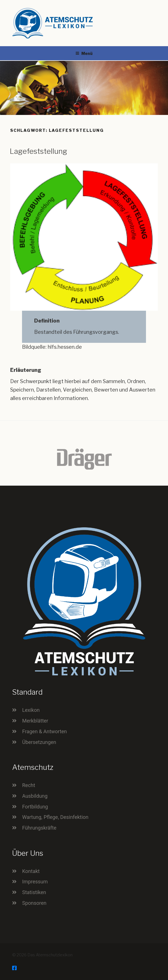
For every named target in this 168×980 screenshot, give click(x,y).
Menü (84, 53)
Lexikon (31, 710)
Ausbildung (35, 796)
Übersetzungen (39, 742)
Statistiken (34, 892)
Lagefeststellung (38, 151)
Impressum (35, 882)
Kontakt (31, 871)
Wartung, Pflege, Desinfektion (55, 817)
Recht (29, 785)
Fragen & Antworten (45, 731)
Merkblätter (35, 721)
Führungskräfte (39, 828)
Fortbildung (35, 807)
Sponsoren (34, 903)
